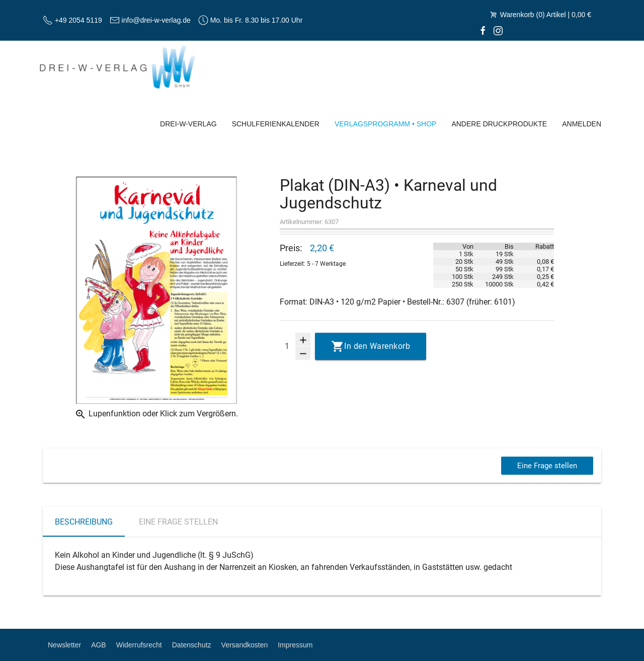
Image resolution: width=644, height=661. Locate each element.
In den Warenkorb (377, 346)
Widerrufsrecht (139, 645)
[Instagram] (498, 30)
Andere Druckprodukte (499, 124)
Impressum (295, 645)
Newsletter (64, 645)
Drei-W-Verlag (188, 124)
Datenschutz (192, 645)
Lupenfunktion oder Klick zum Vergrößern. (156, 414)
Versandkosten (245, 645)
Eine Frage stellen (546, 465)
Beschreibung (84, 522)
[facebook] (483, 30)
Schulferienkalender (276, 124)
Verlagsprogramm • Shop (386, 124)
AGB (99, 645)
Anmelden (582, 124)
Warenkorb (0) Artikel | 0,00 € (540, 15)
